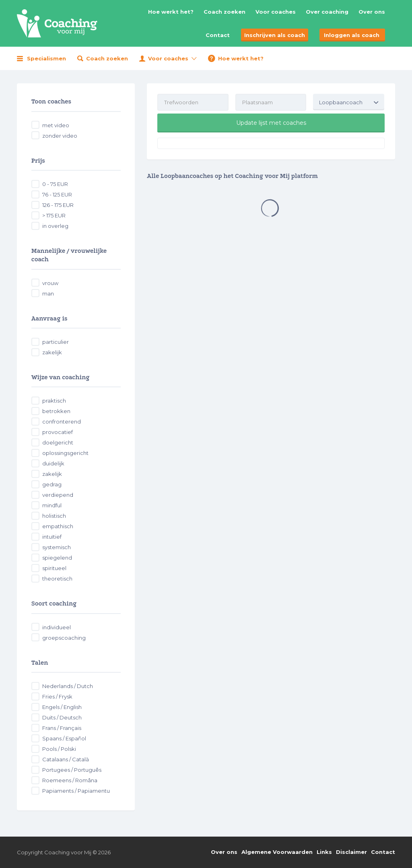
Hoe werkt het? (171, 12)
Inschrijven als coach (275, 35)
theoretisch (57, 579)
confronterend (62, 422)
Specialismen (46, 58)
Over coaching (327, 12)
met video (56, 125)
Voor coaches (276, 12)
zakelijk (52, 352)
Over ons (372, 12)
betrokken (56, 411)
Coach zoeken (225, 12)
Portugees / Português (72, 770)
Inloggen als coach (352, 35)
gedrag (52, 484)
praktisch (54, 401)
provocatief (58, 432)
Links (324, 852)
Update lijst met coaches (271, 123)
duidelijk (53, 463)
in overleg (55, 226)
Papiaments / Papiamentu (76, 791)
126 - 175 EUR (58, 205)
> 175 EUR (54, 215)
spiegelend (57, 558)
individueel (57, 627)
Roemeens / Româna (70, 780)
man (48, 293)
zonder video (60, 136)
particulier (56, 342)
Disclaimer (351, 852)
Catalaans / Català (66, 759)
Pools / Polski (59, 749)
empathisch (58, 526)
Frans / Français (62, 728)
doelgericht (58, 442)
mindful (52, 505)
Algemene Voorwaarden (277, 852)
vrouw (50, 283)
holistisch (54, 516)
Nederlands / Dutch (68, 686)
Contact (218, 35)
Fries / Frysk (57, 696)
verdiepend (58, 495)
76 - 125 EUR (57, 194)
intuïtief (52, 537)
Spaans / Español (64, 738)
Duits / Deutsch (62, 717)
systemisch (57, 547)
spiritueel (54, 568)
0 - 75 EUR (55, 184)
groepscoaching (64, 638)
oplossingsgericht (65, 453)
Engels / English (62, 707)
